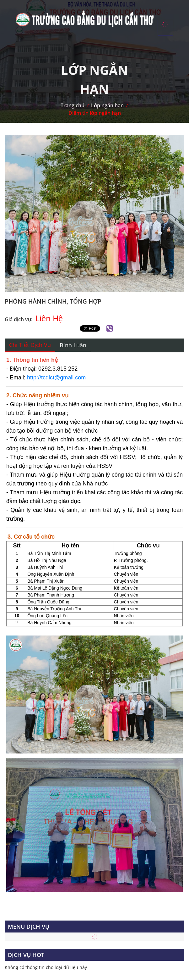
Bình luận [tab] (73, 345)
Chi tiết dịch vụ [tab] (30, 345)
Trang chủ (73, 105)
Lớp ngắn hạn (107, 105)
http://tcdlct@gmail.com (56, 378)
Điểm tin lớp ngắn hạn (95, 113)
